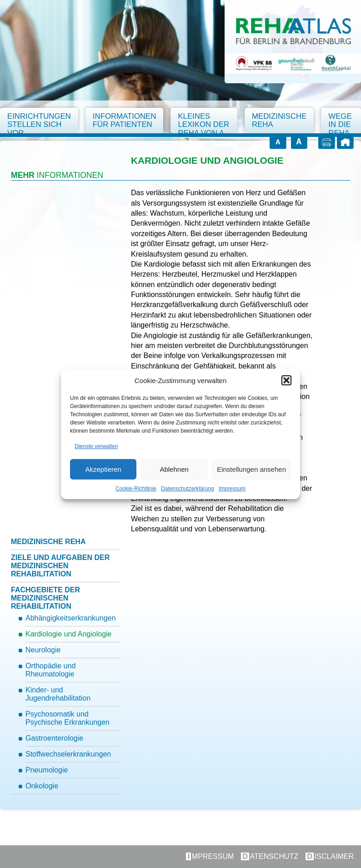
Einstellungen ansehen (251, 469)
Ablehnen (174, 469)
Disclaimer (330, 856)
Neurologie (43, 650)
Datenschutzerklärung (188, 489)
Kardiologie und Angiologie (68, 634)
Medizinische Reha (279, 120)
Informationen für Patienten (125, 120)
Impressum (232, 489)
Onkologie (42, 786)
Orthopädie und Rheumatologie (50, 670)
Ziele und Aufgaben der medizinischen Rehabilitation (60, 566)
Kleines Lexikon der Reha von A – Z (203, 123)
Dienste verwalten (96, 446)
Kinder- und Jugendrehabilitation (58, 694)
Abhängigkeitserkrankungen (70, 618)
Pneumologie (47, 770)
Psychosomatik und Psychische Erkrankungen (68, 718)
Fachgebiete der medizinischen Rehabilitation (45, 598)
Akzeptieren (103, 469)
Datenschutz (271, 856)
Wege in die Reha (340, 123)
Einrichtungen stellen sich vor (39, 123)
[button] (286, 380)
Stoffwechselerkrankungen (68, 754)
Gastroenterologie (54, 738)
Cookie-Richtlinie (136, 489)
